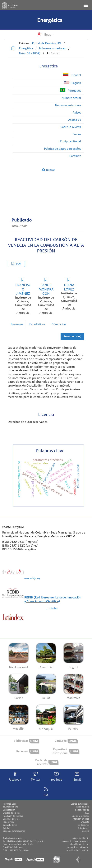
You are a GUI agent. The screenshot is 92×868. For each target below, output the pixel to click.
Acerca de (75, 120)
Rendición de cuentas (13, 816)
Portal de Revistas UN (47, 44)
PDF (19, 264)
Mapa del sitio (82, 807)
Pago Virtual (9, 822)
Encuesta (85, 822)
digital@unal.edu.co (79, 844)
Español (72, 75)
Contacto (75, 156)
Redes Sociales (82, 810)
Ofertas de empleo (12, 813)
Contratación (9, 810)
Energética (50, 20)
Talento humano (10, 807)
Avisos (77, 113)
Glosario (85, 831)
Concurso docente (11, 819)
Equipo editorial (71, 141)
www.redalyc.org (32, 578)
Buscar (49, 170)
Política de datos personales (63, 149)
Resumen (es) (72, 336)
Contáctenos (83, 825)
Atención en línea (81, 819)
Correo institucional (80, 804)
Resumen (17, 324)
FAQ (87, 813)
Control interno (10, 825)
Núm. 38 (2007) (30, 54)
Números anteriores (52, 49)
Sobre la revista (71, 127)
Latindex (53, 609)
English (72, 83)
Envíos (77, 134)
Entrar (48, 35)
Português (70, 90)
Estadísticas (37, 324)
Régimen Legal (10, 804)
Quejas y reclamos (80, 816)
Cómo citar (59, 324)
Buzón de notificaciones (14, 831)
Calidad (6, 828)
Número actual (71, 98)
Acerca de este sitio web (78, 847)
